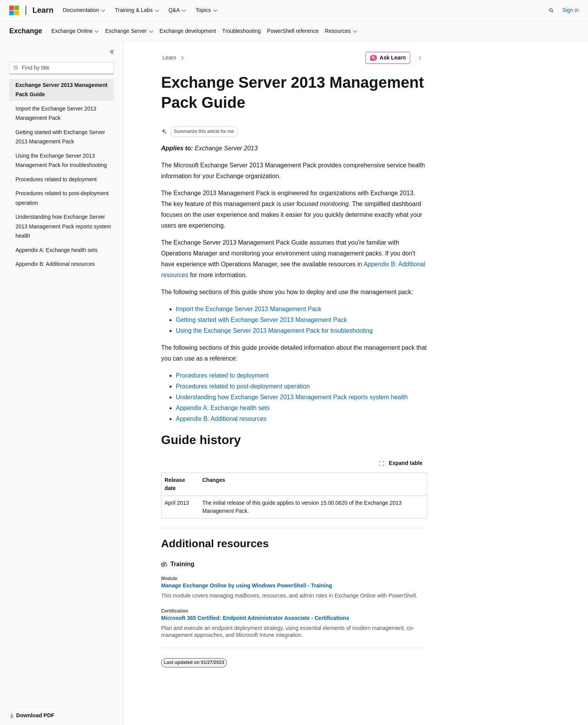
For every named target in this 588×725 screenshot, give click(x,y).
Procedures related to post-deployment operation (243, 386)
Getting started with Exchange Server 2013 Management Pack (261, 320)
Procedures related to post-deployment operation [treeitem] (62, 198)
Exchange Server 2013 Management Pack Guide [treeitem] (61, 90)
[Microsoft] (14, 10)
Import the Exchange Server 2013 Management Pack (249, 309)
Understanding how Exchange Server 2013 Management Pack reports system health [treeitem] (63, 226)
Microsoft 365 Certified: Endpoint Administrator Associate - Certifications (255, 618)
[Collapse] (112, 52)
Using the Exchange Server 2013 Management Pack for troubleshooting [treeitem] (61, 161)
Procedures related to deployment (222, 375)
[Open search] (551, 10)
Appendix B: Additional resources (221, 419)
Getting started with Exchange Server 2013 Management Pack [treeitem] (60, 137)
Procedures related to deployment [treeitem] (56, 179)
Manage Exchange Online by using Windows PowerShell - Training (247, 585)
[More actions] (420, 58)
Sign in (570, 10)
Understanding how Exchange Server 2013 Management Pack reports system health (292, 397)
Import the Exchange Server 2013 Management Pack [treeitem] (56, 113)
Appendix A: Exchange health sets (223, 408)
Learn (170, 58)
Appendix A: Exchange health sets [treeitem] (56, 250)
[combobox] (62, 68)
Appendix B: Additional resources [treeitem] (55, 264)
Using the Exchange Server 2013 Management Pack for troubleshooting (274, 331)
